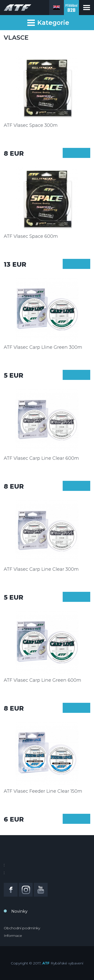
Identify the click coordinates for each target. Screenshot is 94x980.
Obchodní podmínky (22, 928)
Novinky (19, 911)
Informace (13, 936)
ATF (46, 963)
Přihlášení (71, 9)
